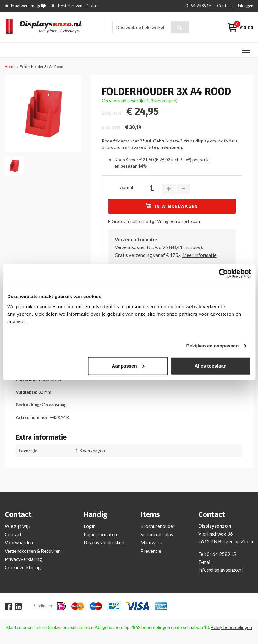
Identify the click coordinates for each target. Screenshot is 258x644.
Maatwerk (151, 542)
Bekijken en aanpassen (212, 346)
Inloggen (245, 6)
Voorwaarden (19, 542)
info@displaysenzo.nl (220, 570)
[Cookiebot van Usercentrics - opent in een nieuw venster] (223, 274)
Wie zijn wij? (18, 526)
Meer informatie (199, 255)
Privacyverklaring (23, 559)
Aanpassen (128, 366)
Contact (225, 6)
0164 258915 (198, 6)
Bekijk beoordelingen (231, 627)
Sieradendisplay (157, 534)
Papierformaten (100, 534)
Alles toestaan (211, 366)
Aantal (126, 187)
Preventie (151, 551)
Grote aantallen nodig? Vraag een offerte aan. (156, 221)
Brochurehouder (158, 526)
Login (90, 526)
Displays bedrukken (104, 542)
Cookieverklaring (23, 567)
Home (10, 67)
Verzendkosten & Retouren (33, 551)
